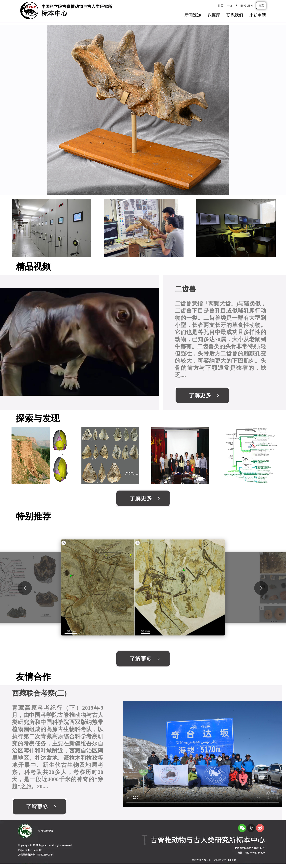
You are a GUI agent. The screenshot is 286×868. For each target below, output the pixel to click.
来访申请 (258, 15)
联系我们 (235, 15)
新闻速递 (193, 15)
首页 (221, 6)
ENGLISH (247, 6)
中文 (230, 6)
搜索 (261, 6)
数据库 (214, 15)
